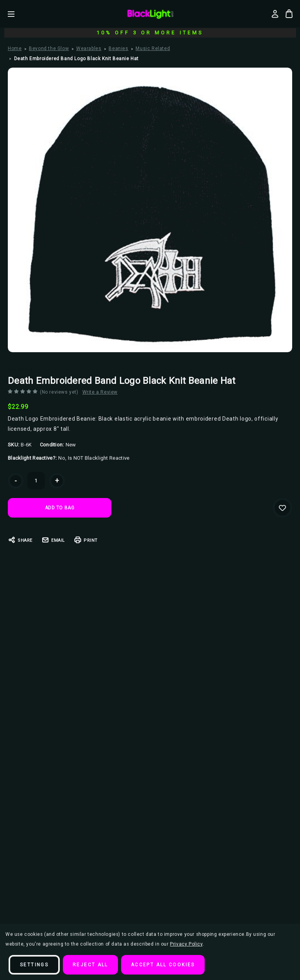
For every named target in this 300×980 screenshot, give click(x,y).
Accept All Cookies (163, 965)
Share (20, 540)
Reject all (90, 965)
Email (53, 540)
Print (86, 540)
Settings (34, 965)
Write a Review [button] (100, 392)
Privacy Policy (186, 944)
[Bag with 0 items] (289, 14)
